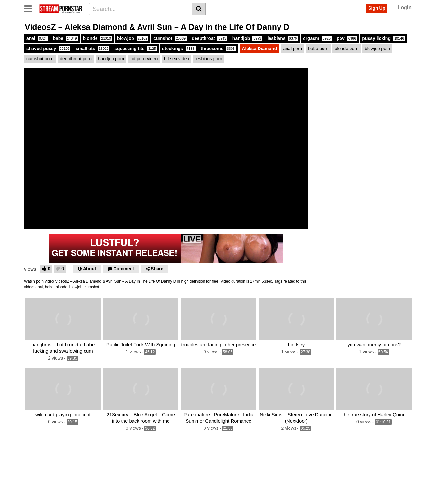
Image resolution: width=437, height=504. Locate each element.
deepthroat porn (76, 59)
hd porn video (144, 59)
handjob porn (111, 59)
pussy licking (383, 38)
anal (37, 38)
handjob (247, 38)
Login (405, 8)
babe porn (318, 49)
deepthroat (209, 38)
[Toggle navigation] (30, 8)
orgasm (317, 38)
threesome (218, 49)
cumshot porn (40, 59)
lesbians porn (209, 59)
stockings (179, 49)
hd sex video (177, 59)
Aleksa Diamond (259, 49)
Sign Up (377, 8)
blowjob (133, 38)
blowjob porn (377, 49)
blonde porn (347, 49)
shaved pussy (48, 49)
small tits (92, 49)
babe (65, 38)
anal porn (293, 49)
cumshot (170, 38)
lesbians (283, 38)
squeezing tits (136, 49)
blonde (97, 38)
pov (347, 38)
